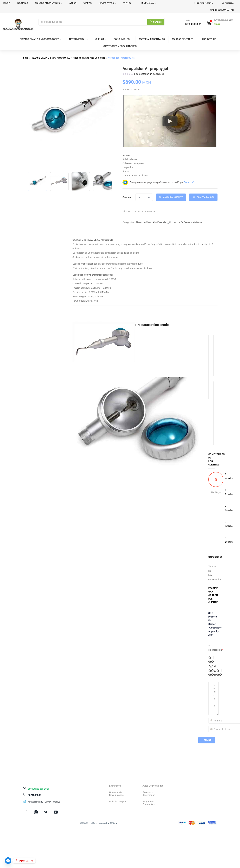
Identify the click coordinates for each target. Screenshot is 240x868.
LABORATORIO (208, 39)
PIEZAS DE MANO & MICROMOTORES (40, 39)
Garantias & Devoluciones (116, 794)
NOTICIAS (23, 3)
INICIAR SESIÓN (204, 3)
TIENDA (128, 3)
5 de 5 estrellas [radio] (216, 675)
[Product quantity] (144, 197)
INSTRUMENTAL (78, 39)
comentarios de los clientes (149, 74)
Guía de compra (117, 802)
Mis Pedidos (148, 3)
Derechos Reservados (149, 794)
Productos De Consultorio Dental (186, 222)
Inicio (25, 58)
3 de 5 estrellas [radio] (214, 666)
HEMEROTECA (107, 3)
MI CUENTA (228, 3)
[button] (221, 22)
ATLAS (73, 3)
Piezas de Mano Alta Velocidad (89, 58)
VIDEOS (87, 3)
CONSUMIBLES (123, 39)
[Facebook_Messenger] (8, 861)
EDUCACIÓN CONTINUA (49, 3)
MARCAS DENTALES (183, 39)
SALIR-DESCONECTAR (222, 10)
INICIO (7, 3)
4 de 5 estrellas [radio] (215, 671)
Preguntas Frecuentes (148, 803)
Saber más (190, 182)
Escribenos (115, 786)
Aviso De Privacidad (153, 786)
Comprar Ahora (206, 197)
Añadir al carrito (173, 197)
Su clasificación (216, 648)
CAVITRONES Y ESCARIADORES (120, 46)
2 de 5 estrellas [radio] (212, 662)
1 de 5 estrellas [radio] (211, 658)
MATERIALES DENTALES (152, 39)
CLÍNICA (101, 39)
